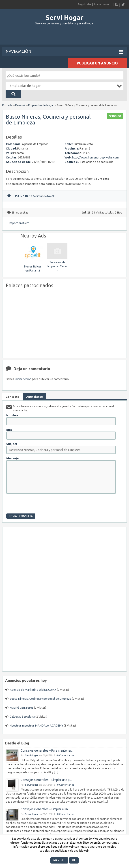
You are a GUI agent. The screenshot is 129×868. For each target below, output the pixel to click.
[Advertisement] (64, 37)
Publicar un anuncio (97, 63)
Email (10, 430)
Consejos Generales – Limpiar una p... (46, 780)
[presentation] (40, 505)
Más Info (59, 860)
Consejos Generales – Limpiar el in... (45, 809)
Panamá (20, 105)
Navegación (64, 52)
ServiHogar (32, 755)
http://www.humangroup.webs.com (95, 157)
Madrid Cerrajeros (21, 708)
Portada (7, 105)
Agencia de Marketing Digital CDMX (33, 690)
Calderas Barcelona (22, 716)
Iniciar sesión (102, 4)
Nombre (12, 415)
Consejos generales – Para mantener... (47, 750)
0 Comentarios (66, 755)
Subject (12, 444)
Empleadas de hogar (41, 105)
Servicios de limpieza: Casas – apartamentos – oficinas (57, 270)
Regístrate (84, 4)
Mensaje (12, 458)
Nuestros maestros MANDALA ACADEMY (36, 725)
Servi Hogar (65, 17)
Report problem (19, 223)
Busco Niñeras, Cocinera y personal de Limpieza (48, 120)
